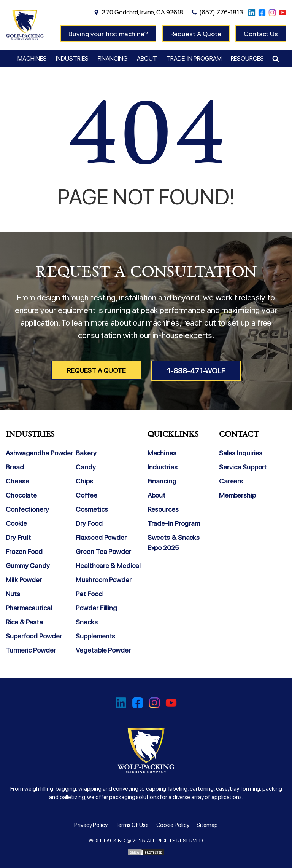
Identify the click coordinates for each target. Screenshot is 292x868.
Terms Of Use (132, 825)
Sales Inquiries (241, 453)
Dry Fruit (18, 537)
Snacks (86, 622)
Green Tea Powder (103, 551)
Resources (247, 58)
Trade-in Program (194, 58)
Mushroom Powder (104, 580)
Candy (86, 467)
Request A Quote (196, 34)
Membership (237, 495)
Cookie (16, 523)
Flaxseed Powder (101, 537)
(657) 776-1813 (221, 12)
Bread (15, 467)
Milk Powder (24, 580)
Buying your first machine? (108, 34)
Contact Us (261, 34)
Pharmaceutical (29, 608)
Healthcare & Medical (108, 566)
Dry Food (89, 523)
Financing (113, 58)
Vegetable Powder (103, 650)
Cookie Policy (173, 825)
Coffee (86, 495)
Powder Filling (96, 608)
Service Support (243, 467)
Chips (84, 481)
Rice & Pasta (24, 622)
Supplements (95, 636)
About (147, 58)
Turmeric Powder (31, 650)
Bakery (86, 453)
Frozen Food (24, 551)
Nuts (13, 594)
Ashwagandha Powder (39, 453)
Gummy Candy (28, 566)
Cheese (17, 481)
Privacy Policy (91, 825)
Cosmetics (92, 509)
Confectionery (27, 509)
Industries (72, 58)
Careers (231, 481)
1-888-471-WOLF (196, 371)
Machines (32, 58)
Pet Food (89, 594)
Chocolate (21, 495)
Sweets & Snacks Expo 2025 (174, 542)
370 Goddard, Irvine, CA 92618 (142, 12)
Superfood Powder (34, 636)
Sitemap (207, 825)
